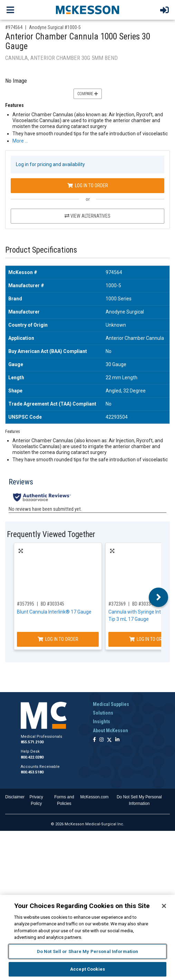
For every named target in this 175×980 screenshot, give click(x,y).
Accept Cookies (87, 969)
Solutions (103, 713)
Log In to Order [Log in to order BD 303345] (58, 639)
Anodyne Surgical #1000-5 (55, 27)
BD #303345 (52, 604)
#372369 (117, 604)
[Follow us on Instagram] (101, 740)
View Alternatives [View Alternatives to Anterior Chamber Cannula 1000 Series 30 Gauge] (87, 216)
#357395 (26, 604)
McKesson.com (95, 797)
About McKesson (110, 731)
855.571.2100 (32, 742)
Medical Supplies (111, 704)
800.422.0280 (32, 757)
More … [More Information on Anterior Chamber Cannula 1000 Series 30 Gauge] (20, 141)
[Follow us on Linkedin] (117, 740)
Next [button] (159, 597)
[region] (87, 937)
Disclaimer (15, 797)
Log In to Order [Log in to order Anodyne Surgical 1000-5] (88, 185)
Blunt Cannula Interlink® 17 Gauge (54, 612)
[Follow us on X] (109, 740)
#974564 (14, 27)
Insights (101, 722)
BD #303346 (144, 604)
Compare (88, 94)
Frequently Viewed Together (51, 534)
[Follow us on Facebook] (94, 740)
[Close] (164, 906)
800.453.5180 (32, 772)
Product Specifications (41, 250)
